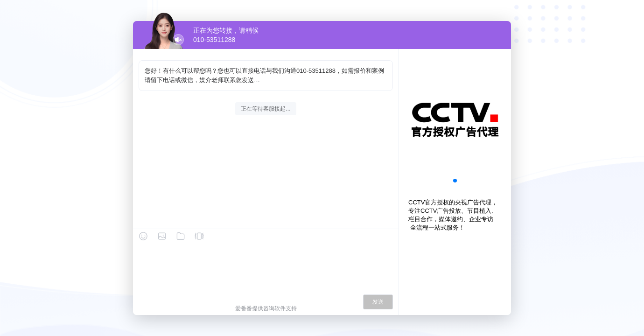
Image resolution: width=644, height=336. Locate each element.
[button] (455, 181)
